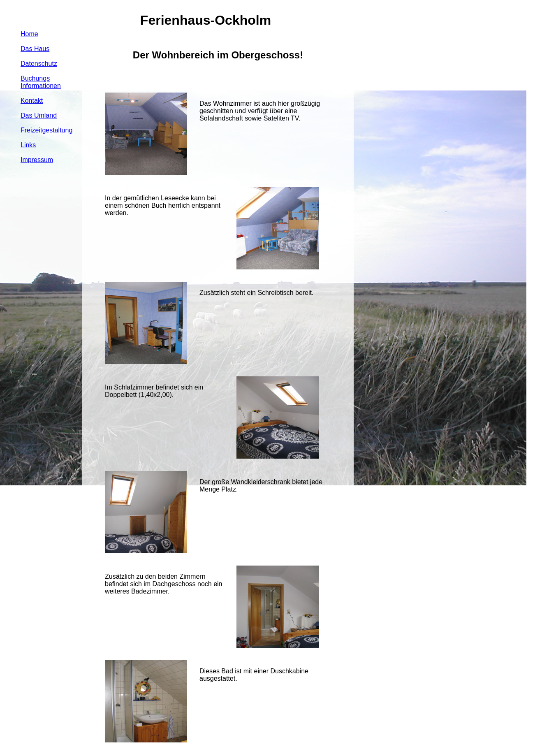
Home (29, 34)
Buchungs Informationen (41, 82)
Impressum (37, 160)
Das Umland (39, 115)
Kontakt (32, 101)
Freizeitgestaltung (46, 130)
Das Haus (35, 49)
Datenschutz (39, 64)
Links (28, 145)
